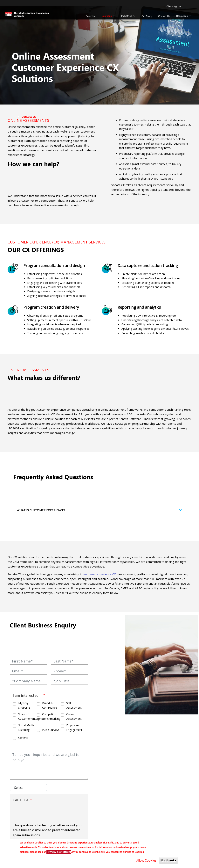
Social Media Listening (26, 727)
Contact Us (164, 16)
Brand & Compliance (50, 705)
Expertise (91, 16)
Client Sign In (174, 6)
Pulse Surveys (51, 730)
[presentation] (42, 813)
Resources (182, 16)
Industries (127, 16)
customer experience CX (99, 574)
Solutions (107, 16)
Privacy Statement (59, 852)
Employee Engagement (74, 727)
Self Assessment (74, 705)
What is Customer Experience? (100, 511)
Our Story (147, 16)
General (23, 738)
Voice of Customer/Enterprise (27, 716)
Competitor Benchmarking (51, 716)
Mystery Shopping (24, 705)
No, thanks (168, 860)
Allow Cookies (146, 860)
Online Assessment (74, 716)
